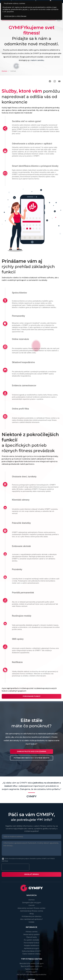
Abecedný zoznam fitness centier (32, 908)
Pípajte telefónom (32, 945)
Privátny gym (31, 972)
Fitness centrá (31, 932)
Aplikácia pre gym (31, 948)
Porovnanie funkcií (31, 696)
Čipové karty (32, 937)
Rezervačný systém (31, 934)
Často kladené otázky (31, 954)
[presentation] (15, 867)
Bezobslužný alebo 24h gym (32, 963)
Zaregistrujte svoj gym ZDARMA (31, 751)
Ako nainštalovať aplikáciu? (31, 919)
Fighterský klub (32, 969)
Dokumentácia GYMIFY (31, 951)
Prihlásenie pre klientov (32, 916)
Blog (32, 914)
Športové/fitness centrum (31, 966)
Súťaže (31, 922)
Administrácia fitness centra (32, 911)
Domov (4, 71)
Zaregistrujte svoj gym (32, 903)
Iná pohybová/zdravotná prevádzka (31, 974)
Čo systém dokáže (31, 940)
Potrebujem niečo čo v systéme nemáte (32, 758)
